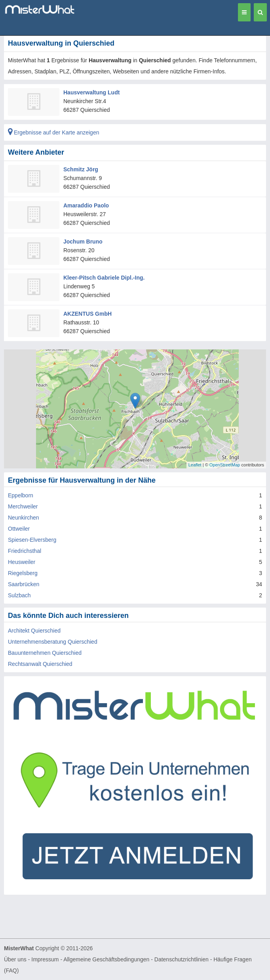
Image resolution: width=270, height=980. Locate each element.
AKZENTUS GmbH (87, 314)
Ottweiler (19, 529)
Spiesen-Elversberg (32, 540)
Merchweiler (23, 506)
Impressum (45, 959)
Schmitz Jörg (81, 169)
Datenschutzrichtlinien (182, 959)
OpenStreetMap (225, 465)
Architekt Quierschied (34, 631)
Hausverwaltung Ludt (91, 92)
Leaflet (195, 465)
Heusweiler (22, 562)
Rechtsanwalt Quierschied (40, 664)
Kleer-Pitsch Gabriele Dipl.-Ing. (104, 278)
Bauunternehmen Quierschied (45, 653)
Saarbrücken (24, 584)
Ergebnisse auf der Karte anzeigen (53, 132)
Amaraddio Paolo (86, 205)
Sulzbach (19, 595)
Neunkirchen (24, 518)
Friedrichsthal (25, 551)
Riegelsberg (23, 573)
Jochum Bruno (83, 242)
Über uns (15, 959)
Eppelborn (21, 495)
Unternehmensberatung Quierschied (53, 642)
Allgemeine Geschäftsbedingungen (106, 959)
